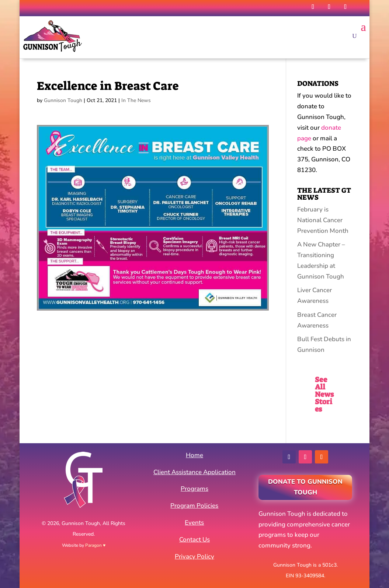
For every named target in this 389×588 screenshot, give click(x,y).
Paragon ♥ (95, 545)
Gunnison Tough (63, 100)
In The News (136, 100)
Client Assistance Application (194, 472)
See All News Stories (324, 394)
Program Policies (194, 506)
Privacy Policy (194, 556)
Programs (194, 489)
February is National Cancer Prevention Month (323, 220)
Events (194, 523)
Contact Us (194, 540)
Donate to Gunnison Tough (305, 487)
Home (194, 455)
